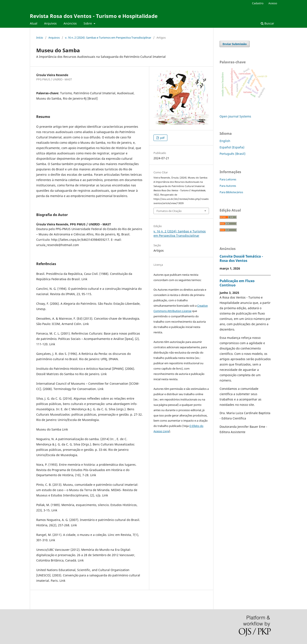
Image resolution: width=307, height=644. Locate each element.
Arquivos (50, 23)
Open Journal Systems (235, 116)
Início (40, 38)
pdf (162, 138)
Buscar (267, 23)
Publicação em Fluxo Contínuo (237, 283)
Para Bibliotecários (231, 192)
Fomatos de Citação (169, 211)
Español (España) (232, 147)
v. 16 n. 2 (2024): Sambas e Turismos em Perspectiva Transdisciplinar (108, 38)
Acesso (273, 3)
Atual (34, 23)
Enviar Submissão (235, 44)
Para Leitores (228, 179)
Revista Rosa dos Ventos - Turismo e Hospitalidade (94, 16)
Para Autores (228, 186)
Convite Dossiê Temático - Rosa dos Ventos (241, 258)
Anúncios (70, 23)
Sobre (88, 23)
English (225, 141)
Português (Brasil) (232, 154)
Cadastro (258, 3)
